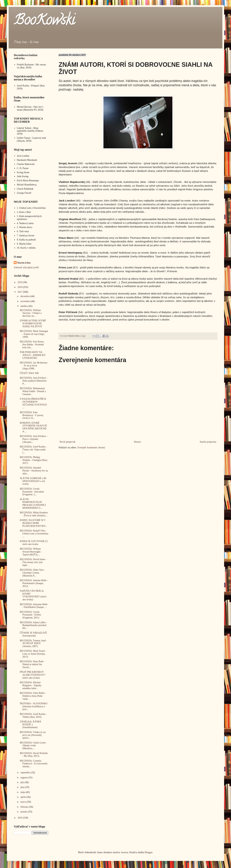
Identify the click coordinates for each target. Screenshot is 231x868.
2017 (20, 292)
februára (25, 807)
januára (24, 812)
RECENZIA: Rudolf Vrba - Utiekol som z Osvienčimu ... (34, 534)
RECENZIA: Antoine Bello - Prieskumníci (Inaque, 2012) (34, 583)
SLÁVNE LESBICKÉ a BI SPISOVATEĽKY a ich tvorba (33, 481)
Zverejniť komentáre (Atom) (91, 448)
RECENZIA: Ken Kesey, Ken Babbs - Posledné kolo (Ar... (32, 345)
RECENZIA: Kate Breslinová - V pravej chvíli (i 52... (31, 415)
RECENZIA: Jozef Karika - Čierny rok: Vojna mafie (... (33, 450)
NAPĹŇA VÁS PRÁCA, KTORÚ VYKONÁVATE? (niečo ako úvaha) (33, 595)
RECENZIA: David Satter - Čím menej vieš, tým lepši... (33, 562)
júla (22, 782)
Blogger (148, 852)
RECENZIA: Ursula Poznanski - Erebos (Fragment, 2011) (30, 615)
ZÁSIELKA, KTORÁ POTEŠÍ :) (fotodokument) (30, 725)
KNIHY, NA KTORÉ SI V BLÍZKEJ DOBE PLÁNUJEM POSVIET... (34, 523)
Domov (138, 442)
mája (23, 792)
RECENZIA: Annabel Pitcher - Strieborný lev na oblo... (34, 471)
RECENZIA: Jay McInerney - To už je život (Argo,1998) (34, 366)
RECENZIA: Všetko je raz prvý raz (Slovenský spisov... (33, 735)
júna (23, 787)
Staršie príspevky (208, 442)
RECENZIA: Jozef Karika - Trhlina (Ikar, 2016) (33, 716)
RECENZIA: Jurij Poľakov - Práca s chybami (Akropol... (34, 439)
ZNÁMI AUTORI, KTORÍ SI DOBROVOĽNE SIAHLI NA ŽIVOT (33, 324)
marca (24, 802)
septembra (26, 773)
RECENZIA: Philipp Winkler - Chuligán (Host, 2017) (34, 460)
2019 (20, 282)
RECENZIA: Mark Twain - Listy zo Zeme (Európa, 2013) (33, 654)
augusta (24, 778)
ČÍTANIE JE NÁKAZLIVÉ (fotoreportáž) (33, 634)
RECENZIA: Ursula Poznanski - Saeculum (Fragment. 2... (32, 492)
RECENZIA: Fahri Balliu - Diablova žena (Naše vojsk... (33, 696)
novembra (25, 301)
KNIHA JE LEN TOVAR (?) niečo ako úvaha (34, 543)
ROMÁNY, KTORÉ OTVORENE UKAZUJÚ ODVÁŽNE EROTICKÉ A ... (34, 427)
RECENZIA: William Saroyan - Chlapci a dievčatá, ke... (31, 313)
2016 (20, 818)
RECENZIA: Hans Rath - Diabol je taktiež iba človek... (32, 664)
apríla (23, 797)
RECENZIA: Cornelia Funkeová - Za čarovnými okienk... (34, 764)
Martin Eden (24, 263)
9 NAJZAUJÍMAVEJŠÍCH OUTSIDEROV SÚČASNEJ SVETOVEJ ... (33, 403)
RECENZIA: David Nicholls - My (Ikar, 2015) (34, 755)
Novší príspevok (67, 442)
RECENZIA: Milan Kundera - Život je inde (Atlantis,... (34, 514)
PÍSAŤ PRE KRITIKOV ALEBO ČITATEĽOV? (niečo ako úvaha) (32, 675)
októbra (24, 306)
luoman (125, 852)
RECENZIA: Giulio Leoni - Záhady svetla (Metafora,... (33, 746)
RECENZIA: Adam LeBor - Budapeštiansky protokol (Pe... (33, 625)
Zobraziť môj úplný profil (26, 267)
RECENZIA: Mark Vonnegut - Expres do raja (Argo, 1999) (34, 334)
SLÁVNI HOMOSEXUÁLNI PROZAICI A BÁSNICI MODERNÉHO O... (33, 504)
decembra (25, 296)
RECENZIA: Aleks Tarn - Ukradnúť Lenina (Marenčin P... (32, 573)
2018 (20, 287)
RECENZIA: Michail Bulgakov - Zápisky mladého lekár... (31, 685)
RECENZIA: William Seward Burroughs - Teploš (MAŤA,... (31, 552)
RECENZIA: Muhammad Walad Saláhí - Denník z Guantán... (33, 391)
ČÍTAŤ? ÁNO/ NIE (29, 373)
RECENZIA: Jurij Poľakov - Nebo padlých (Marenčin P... (34, 381)
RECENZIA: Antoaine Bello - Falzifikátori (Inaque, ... (34, 606)
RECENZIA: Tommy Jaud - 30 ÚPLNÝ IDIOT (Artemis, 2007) (33, 643)
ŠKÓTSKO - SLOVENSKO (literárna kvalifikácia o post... (34, 706)
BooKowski (44, 21)
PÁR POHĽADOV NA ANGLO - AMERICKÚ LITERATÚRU (33, 355)
